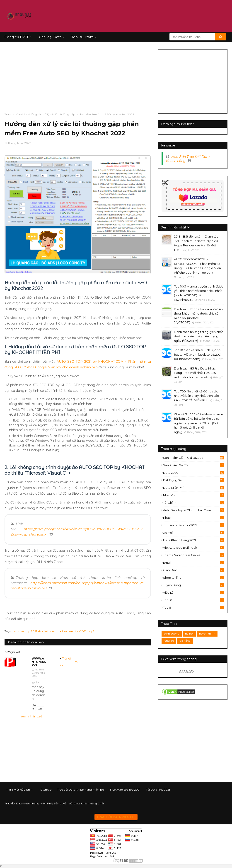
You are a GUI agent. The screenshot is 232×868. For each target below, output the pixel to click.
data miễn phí (193, 488)
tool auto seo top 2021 (72, 631)
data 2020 (193, 473)
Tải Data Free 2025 (158, 790)
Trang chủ (11, 114)
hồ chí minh (207, 634)
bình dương (172, 634)
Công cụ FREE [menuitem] (17, 37)
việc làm (193, 593)
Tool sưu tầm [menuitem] (82, 37)
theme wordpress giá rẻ (193, 555)
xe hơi (193, 533)
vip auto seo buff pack (193, 548)
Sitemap (46, 790)
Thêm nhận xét (30, 716)
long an (169, 641)
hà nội (189, 634)
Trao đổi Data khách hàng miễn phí (81, 790)
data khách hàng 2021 (193, 540)
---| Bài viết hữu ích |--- (20, 790)
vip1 (23, 114)
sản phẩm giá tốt (193, 465)
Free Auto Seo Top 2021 (125, 790)
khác (193, 518)
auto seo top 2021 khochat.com (35, 631)
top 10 (193, 600)
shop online (193, 578)
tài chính (193, 503)
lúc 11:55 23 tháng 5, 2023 (39, 673)
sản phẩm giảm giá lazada (193, 458)
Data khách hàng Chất (89, 803)
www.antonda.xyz (39, 662)
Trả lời (34, 707)
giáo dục (193, 570)
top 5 (193, 608)
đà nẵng (185, 641)
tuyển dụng (193, 585)
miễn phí (193, 495)
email (193, 563)
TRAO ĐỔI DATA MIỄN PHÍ (116, 817)
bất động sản (193, 480)
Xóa (40, 709)
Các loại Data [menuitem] (50, 37)
